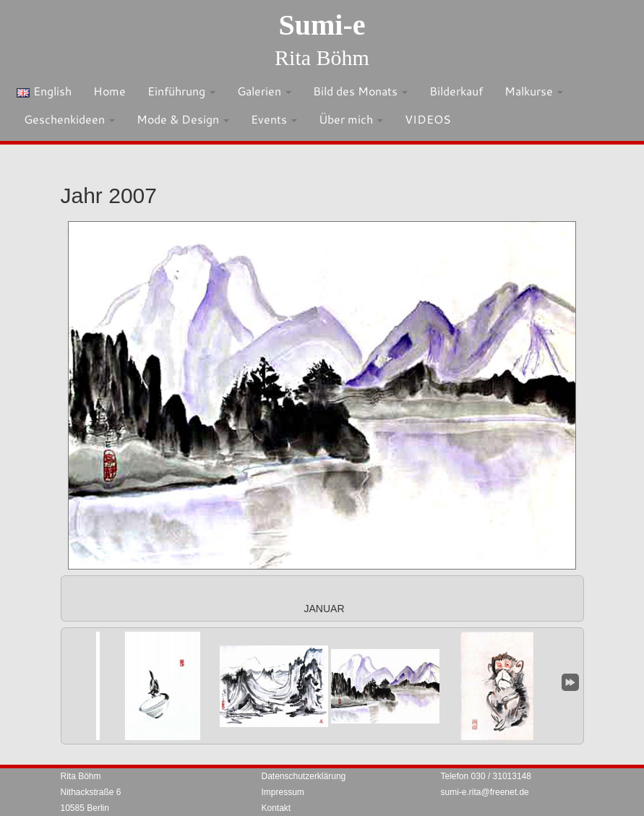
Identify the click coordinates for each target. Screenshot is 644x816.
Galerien (264, 91)
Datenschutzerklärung (304, 776)
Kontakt (276, 808)
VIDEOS (428, 119)
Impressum (283, 792)
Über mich (351, 119)
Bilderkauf (456, 91)
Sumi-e (322, 25)
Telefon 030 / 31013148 (486, 776)
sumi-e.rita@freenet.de (485, 792)
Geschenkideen (69, 119)
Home (110, 91)
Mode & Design (183, 119)
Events (274, 119)
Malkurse (534, 91)
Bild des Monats (360, 91)
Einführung (181, 91)
